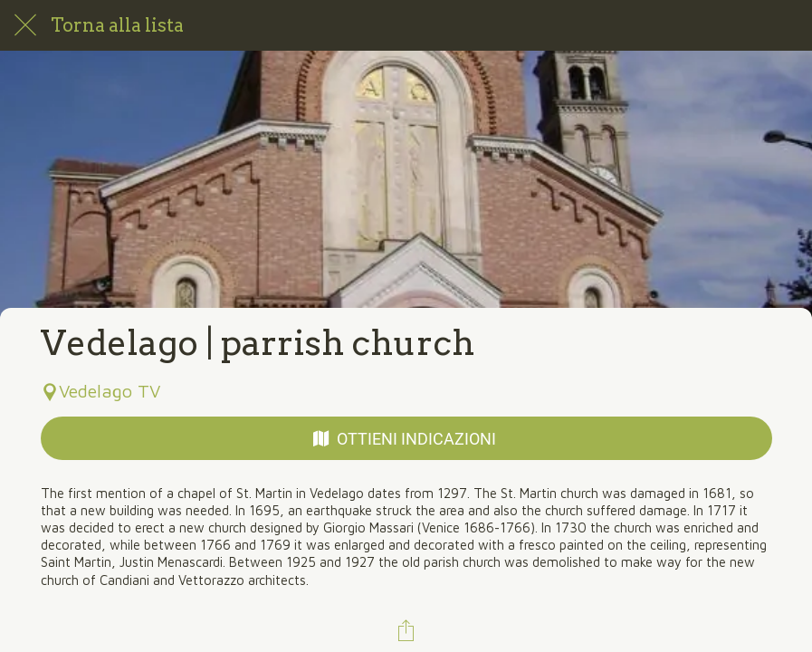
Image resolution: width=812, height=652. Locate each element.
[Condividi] (406, 630)
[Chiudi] (25, 25)
